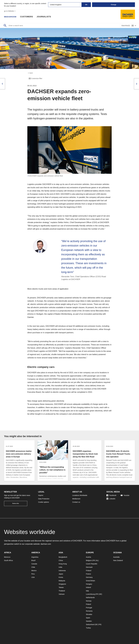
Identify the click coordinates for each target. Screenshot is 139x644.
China (61, 560)
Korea (61, 577)
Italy (87, 591)
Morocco (7, 557)
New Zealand (118, 560)
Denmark (89, 567)
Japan (61, 574)
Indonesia (62, 571)
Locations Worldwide (80, 495)
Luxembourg (90, 594)
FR (94, 560)
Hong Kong (63, 564)
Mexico (34, 571)
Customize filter (35, 79)
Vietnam (62, 594)
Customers (27, 17)
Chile (33, 567)
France (88, 574)
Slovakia (89, 614)
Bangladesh (63, 557)
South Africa (8, 560)
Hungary (89, 584)
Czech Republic (92, 564)
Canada (34, 564)
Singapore (62, 584)
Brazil (33, 560)
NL (97, 560)
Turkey (88, 628)
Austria (88, 557)
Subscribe (16, 503)
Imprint (41, 495)
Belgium (89, 560)
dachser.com (46, 544)
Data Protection (44, 499)
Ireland (88, 587)
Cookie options (44, 502)
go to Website (10, 11)
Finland (89, 571)
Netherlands (90, 598)
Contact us (76, 502)
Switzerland (90, 624)
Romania (89, 611)
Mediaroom (10, 17)
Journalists (44, 17)
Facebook (111, 495)
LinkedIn (111, 499)
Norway (89, 601)
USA (33, 577)
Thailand (62, 591)
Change (114, 5)
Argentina (35, 557)
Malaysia (62, 581)
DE (100, 594)
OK (86, 5)
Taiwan (61, 587)
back (30, 73)
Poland (88, 604)
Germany (89, 577)
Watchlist (126, 26)
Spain (88, 618)
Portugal (89, 608)
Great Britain (90, 581)
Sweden (89, 621)
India (60, 567)
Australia (116, 557)
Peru (33, 574)
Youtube (125, 495)
